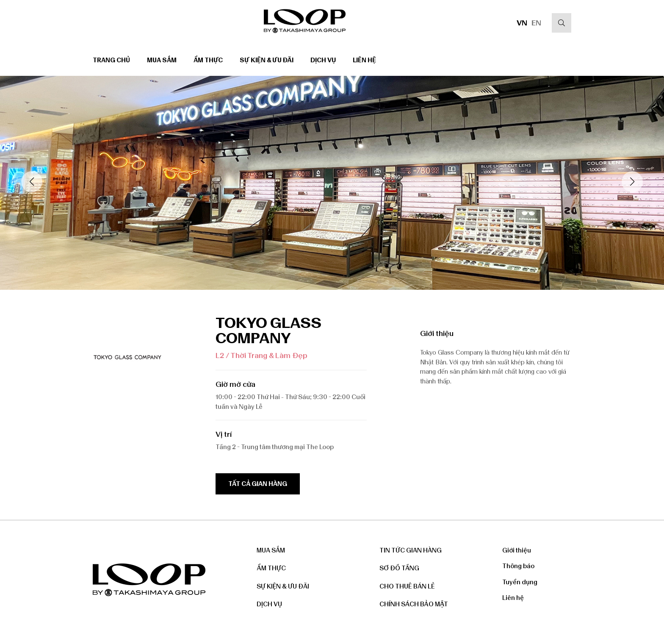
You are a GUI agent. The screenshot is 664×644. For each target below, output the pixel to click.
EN (536, 23)
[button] (632, 182)
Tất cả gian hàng (258, 484)
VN (522, 23)
